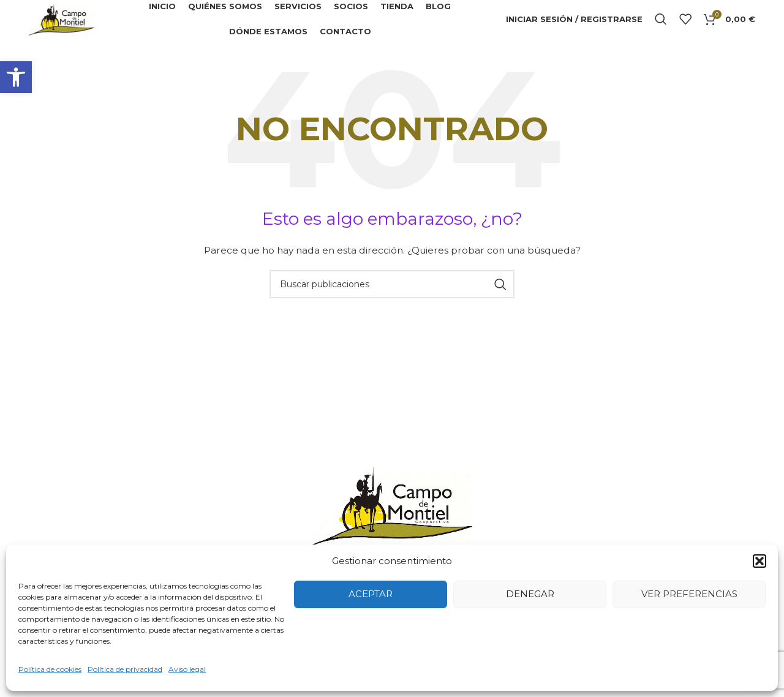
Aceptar (371, 594)
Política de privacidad (125, 669)
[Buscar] (661, 24)
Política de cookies (50, 669)
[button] (16, 77)
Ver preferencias (689, 594)
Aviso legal (187, 669)
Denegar (530, 594)
